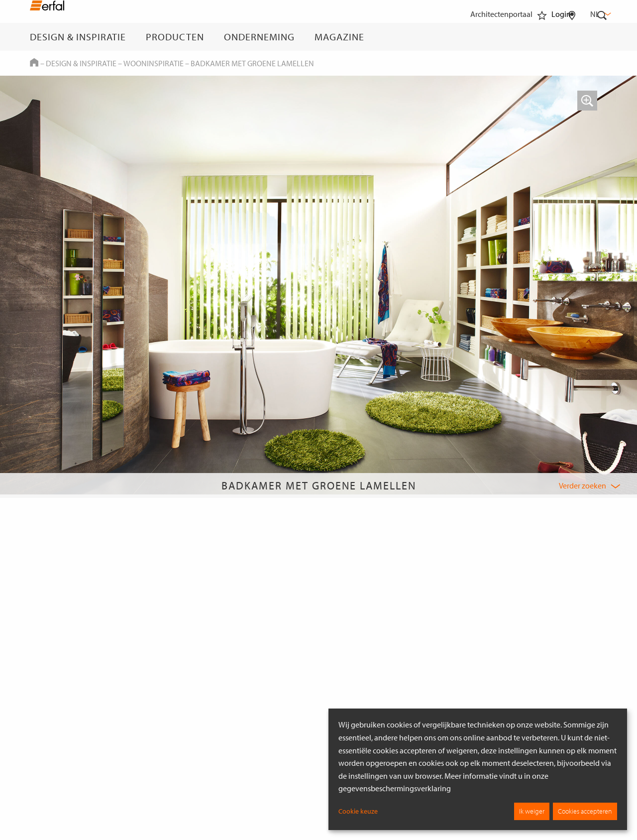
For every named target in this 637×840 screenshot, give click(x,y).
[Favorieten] (542, 37)
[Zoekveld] (602, 37)
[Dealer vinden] (572, 37)
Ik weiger (532, 811)
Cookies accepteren (585, 811)
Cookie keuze (358, 811)
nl (600, 14)
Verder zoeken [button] (583, 485)
